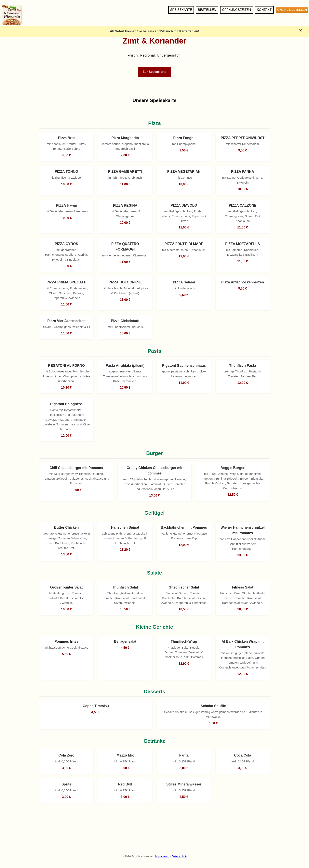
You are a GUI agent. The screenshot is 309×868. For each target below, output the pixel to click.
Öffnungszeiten (237, 10)
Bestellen (207, 10)
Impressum (162, 856)
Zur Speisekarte (154, 72)
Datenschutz (180, 856)
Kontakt (264, 10)
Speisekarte (181, 10)
